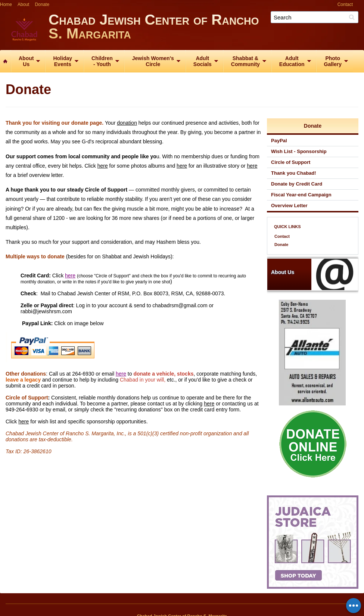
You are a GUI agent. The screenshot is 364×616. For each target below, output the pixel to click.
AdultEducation (292, 61)
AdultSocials (203, 61)
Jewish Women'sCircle (153, 61)
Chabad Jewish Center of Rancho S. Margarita (206, 29)
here (103, 166)
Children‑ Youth (102, 61)
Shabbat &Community (245, 61)
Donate (42, 4)
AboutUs (26, 61)
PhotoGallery (333, 61)
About (23, 4)
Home (6, 4)
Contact (345, 4)
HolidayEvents (63, 61)
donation (127, 123)
